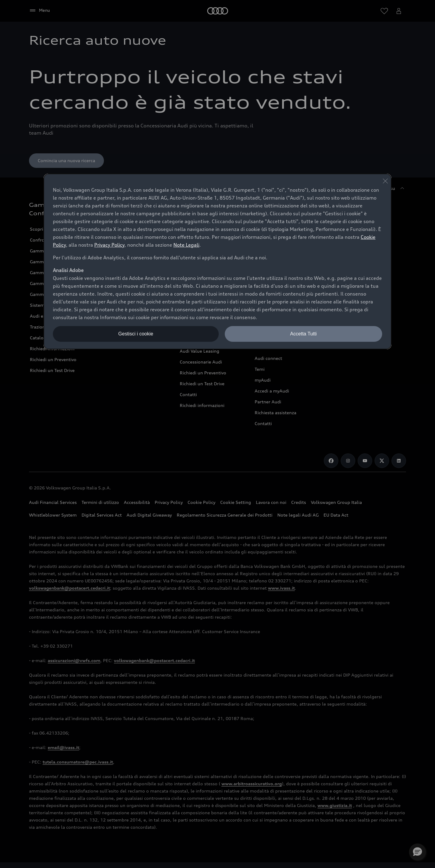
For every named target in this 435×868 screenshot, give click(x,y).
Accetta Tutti (303, 334)
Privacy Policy (109, 245)
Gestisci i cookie (136, 334)
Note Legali (186, 245)
